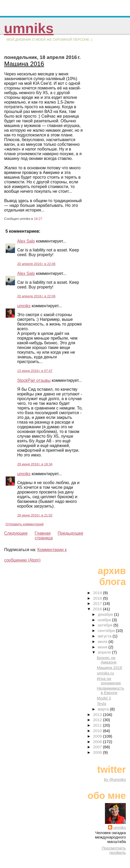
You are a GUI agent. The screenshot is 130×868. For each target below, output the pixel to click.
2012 (98, 720)
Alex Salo (26, 241)
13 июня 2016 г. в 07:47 (35, 371)
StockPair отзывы (34, 380)
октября (106, 625)
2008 (98, 742)
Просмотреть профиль (114, 850)
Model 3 (104, 698)
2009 (98, 736)
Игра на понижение (109, 681)
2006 (98, 752)
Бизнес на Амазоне (107, 660)
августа (105, 636)
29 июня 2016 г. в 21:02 (35, 515)
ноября (105, 620)
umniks (29, 28)
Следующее (16, 533)
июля (103, 641)
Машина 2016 (24, 64)
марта (104, 709)
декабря (106, 614)
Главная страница (44, 536)
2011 (98, 725)
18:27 (38, 219)
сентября (107, 631)
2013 (98, 715)
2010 (98, 731)
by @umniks (115, 779)
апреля (105, 652)
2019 (98, 593)
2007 (98, 747)
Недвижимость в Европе (111, 690)
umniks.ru (105, 673)
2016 (98, 609)
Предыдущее (70, 533)
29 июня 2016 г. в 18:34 (35, 464)
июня (103, 647)
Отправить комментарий (25, 524)
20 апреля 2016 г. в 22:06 (36, 264)
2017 (98, 603)
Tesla (101, 704)
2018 (98, 598)
